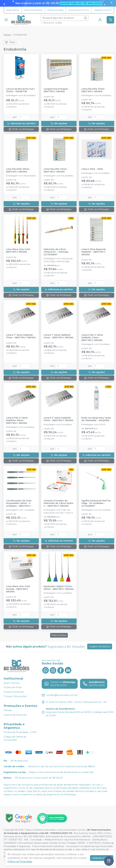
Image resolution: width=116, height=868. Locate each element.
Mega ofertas (13, 10)
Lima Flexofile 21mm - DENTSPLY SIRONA (56, 170)
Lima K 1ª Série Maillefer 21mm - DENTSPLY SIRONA (59, 336)
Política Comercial (14, 692)
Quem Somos (11, 683)
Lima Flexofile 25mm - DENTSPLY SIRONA (18, 170)
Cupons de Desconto (15, 715)
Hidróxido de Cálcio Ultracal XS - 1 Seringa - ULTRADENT (57, 252)
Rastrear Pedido (55, 10)
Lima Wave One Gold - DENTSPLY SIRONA (19, 251)
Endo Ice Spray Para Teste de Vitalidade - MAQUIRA (96, 419)
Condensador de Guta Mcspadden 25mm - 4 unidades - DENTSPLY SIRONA (19, 503)
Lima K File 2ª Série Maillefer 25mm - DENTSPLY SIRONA (17, 420)
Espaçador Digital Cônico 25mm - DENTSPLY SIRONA (59, 588)
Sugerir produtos (100, 646)
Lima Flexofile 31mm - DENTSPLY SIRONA (94, 90)
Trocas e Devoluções (15, 696)
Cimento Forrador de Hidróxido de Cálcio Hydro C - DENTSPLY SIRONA (59, 503)
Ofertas (8, 710)
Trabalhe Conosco (103, 10)
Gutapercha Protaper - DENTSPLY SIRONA (57, 90)
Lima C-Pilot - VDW (92, 169)
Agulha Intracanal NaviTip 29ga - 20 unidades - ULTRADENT (96, 503)
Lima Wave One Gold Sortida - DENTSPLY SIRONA (18, 589)
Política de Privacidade (20, 862)
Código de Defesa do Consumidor (15, 738)
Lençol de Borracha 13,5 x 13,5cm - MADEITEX (20, 90)
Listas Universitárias (33, 10)
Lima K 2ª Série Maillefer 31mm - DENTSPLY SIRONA (59, 419)
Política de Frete (13, 687)
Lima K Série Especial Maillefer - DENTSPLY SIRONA (93, 252)
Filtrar (10, 42)
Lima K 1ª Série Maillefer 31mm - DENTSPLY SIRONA (21, 336)
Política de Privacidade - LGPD (20, 732)
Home (7, 35)
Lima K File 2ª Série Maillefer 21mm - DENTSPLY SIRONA (92, 338)
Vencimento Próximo (79, 10)
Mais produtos (59, 635)
